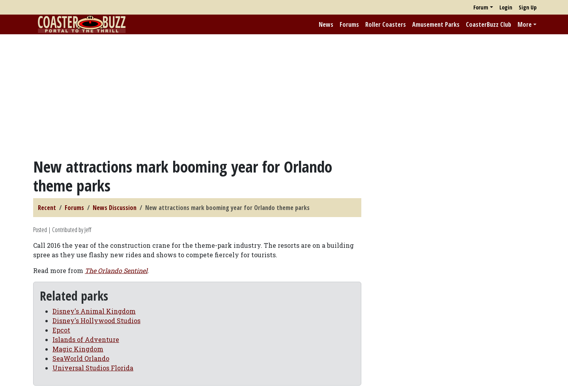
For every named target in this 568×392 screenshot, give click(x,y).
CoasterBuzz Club (489, 24)
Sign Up (528, 7)
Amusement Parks (436, 24)
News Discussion (115, 208)
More (525, 24)
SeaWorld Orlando (81, 358)
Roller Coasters (386, 24)
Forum (481, 7)
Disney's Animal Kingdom (94, 311)
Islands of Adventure (86, 339)
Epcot (61, 330)
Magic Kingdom (78, 349)
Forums (349, 24)
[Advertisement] (284, 96)
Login (506, 7)
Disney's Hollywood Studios (96, 320)
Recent (47, 208)
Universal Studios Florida (93, 368)
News (326, 24)
